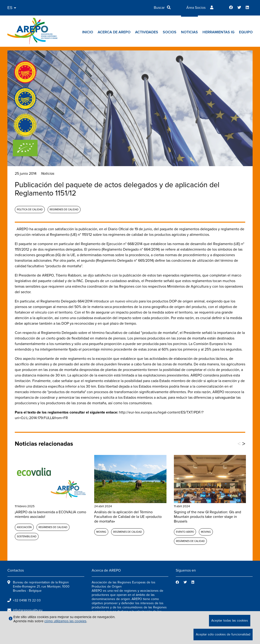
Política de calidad (30, 210)
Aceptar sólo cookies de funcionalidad (223, 634)
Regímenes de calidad (64, 210)
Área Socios (196, 8)
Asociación (24, 527)
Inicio (88, 32)
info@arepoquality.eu (28, 610)
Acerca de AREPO (114, 32)
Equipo (246, 32)
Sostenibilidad (27, 537)
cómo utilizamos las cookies (65, 621)
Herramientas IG (218, 32)
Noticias (189, 32)
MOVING (101, 532)
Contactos (16, 570)
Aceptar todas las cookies (230, 621)
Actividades (147, 32)
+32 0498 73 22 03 (27, 600)
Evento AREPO (185, 532)
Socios (170, 32)
